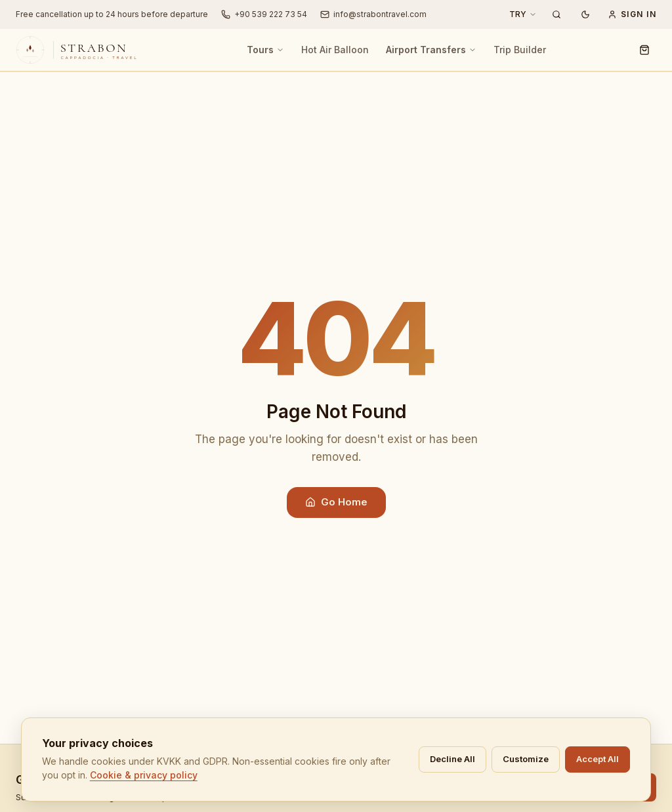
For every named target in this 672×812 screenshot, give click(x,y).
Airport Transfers (431, 50)
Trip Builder (520, 50)
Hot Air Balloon (335, 50)
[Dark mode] (585, 14)
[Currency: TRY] (523, 14)
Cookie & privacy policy (292, 781)
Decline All (598, 765)
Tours (265, 50)
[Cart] (644, 50)
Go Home (336, 502)
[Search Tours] (556, 14)
